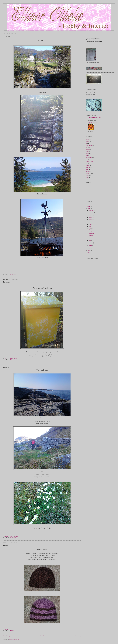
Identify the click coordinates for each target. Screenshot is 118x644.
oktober (91, 215)
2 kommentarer (13, 536)
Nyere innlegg (6, 636)
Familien (88, 171)
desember (91, 210)
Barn (87, 177)
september (91, 217)
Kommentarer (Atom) (14, 639)
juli (90, 222)
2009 (89, 250)
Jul (86, 143)
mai (90, 227)
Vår (87, 159)
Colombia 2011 (89, 161)
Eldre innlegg (78, 636)
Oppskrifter (88, 173)
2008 (89, 253)
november (91, 213)
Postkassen (7, 282)
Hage (87, 155)
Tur (15, 274)
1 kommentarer (13, 629)
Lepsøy (12, 274)
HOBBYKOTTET (92, 123)
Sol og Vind (7, 36)
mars (90, 241)
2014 (89, 204)
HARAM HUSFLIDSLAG (94, 117)
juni (90, 224)
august (90, 220)
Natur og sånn (89, 145)
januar (90, 245)
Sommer (88, 149)
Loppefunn (88, 167)
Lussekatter (97, 124)
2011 (89, 208)
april (90, 229)
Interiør (87, 139)
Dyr (87, 163)
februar (91, 243)
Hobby (11, 360)
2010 (89, 248)
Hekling (6, 545)
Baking (87, 175)
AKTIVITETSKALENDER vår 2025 (96, 119)
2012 (89, 206)
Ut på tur (6, 367)
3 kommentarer (13, 273)
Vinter (87, 151)
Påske (87, 169)
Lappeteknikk (89, 157)
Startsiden (42, 636)
